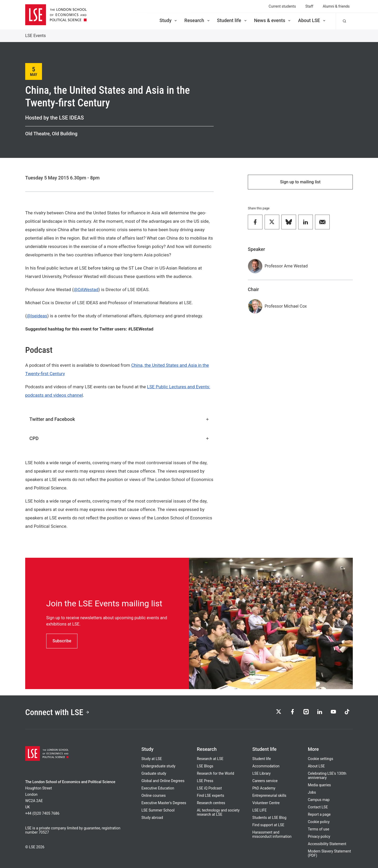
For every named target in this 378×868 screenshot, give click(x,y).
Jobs (312, 792)
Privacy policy (319, 836)
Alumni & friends (336, 6)
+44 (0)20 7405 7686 (42, 813)
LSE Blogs (205, 766)
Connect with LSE (57, 712)
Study (169, 20)
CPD (119, 438)
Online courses (154, 795)
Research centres (211, 803)
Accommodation (266, 766)
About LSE (312, 20)
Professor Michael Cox (286, 306)
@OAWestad (86, 290)
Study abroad (152, 818)
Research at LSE (210, 759)
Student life (232, 20)
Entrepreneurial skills (269, 795)
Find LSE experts (211, 795)
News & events (273, 20)
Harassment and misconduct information (272, 834)
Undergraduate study (158, 766)
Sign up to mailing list (300, 182)
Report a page (319, 814)
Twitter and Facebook (119, 419)
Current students (282, 6)
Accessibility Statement (327, 844)
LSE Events (36, 36)
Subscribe (62, 641)
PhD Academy (264, 788)
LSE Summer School (158, 810)
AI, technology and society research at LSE (218, 812)
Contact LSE (318, 807)
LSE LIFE (259, 810)
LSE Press (205, 781)
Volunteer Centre (266, 803)
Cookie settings (321, 759)
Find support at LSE (268, 825)
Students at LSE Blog (269, 818)
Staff (309, 6)
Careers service (265, 781)
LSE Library (261, 773)
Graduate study (154, 773)
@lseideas (37, 316)
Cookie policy (319, 822)
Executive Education (158, 788)
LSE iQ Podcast (209, 788)
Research (197, 20)
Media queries (319, 785)
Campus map (319, 800)
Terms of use (319, 829)
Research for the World (216, 773)
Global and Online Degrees (163, 781)
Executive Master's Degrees (164, 803)
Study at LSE (152, 759)
